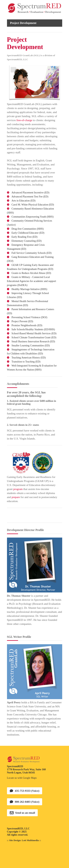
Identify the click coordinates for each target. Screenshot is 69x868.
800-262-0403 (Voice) (27, 802)
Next (56, 70)
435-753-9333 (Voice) (27, 791)
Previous (13, 70)
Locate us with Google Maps (22, 778)
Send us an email (25, 813)
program (18, 489)
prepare (16, 497)
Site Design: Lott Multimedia (24, 840)
